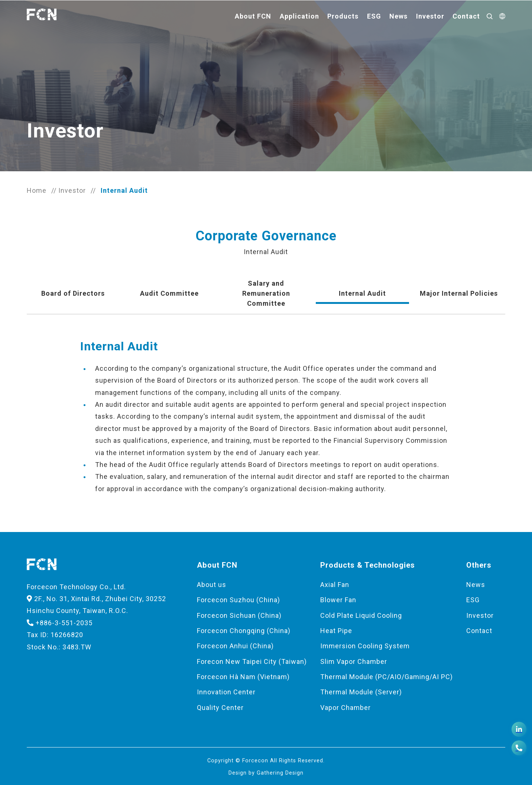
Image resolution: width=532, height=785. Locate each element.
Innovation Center (226, 692)
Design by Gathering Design (266, 773)
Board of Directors (73, 293)
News (398, 16)
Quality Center (220, 708)
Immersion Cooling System (365, 646)
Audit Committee (169, 293)
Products (343, 16)
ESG (374, 16)
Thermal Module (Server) (361, 692)
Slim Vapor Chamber (354, 661)
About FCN (253, 16)
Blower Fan (338, 600)
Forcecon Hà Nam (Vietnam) (243, 677)
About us (212, 585)
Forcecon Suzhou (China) (239, 600)
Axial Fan (335, 585)
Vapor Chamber (346, 708)
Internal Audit (362, 293)
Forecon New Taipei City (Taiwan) (252, 661)
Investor (430, 16)
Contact (466, 16)
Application (299, 16)
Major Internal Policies (459, 293)
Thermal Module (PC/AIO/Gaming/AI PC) (387, 677)
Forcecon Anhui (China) (235, 646)
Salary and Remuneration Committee (266, 293)
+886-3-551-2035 (60, 623)
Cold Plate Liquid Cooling (361, 615)
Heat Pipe (336, 631)
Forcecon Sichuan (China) (239, 615)
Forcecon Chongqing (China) (244, 631)
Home (37, 190)
